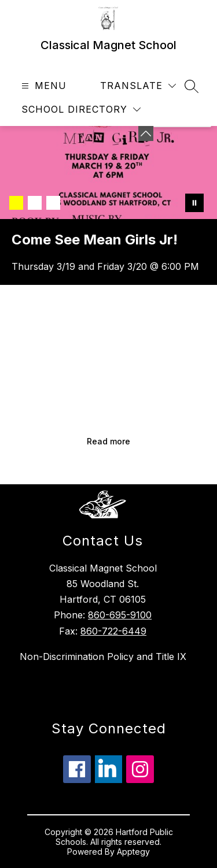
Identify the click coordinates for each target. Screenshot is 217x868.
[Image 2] (35, 203)
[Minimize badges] (146, 133)
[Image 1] (16, 203)
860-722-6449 (113, 631)
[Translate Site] (138, 86)
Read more (108, 441)
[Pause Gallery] (194, 203)
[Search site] (192, 86)
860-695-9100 (120, 615)
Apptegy (133, 852)
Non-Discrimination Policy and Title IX (103, 656)
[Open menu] (43, 86)
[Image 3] (53, 203)
